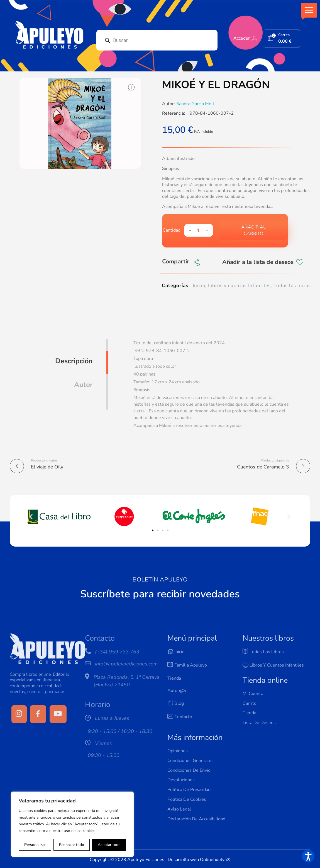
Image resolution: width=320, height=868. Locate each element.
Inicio (199, 286)
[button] (309, 10)
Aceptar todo (109, 845)
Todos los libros (292, 286)
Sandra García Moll (195, 104)
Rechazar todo (72, 845)
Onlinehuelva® (215, 860)
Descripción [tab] (74, 361)
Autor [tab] (83, 385)
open (131, 88)
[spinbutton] (199, 230)
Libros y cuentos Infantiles (240, 286)
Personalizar (35, 845)
